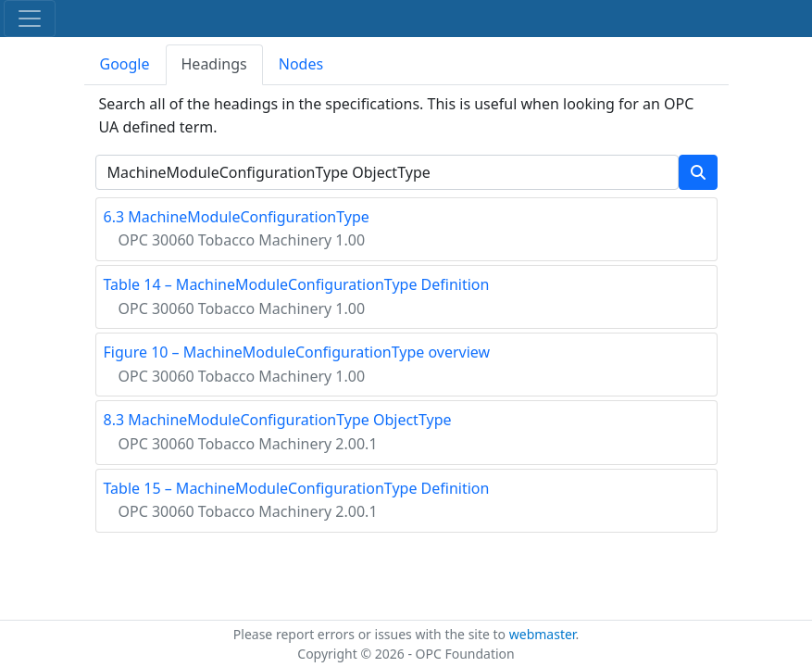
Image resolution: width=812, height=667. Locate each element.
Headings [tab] (214, 64)
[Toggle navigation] (30, 19)
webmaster (543, 634)
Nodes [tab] (301, 64)
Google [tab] (125, 64)
